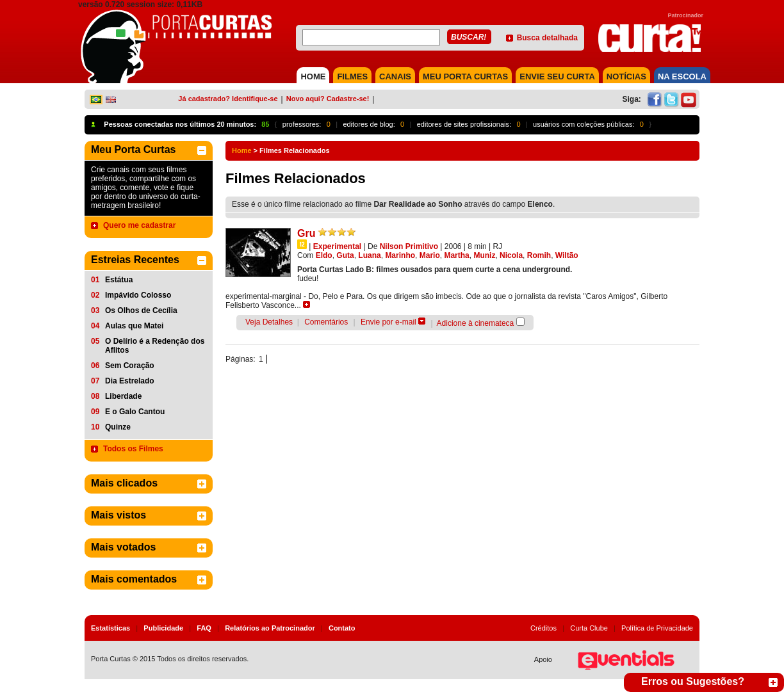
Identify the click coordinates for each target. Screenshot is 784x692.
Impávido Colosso (138, 295)
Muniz (484, 255)
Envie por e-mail (388, 322)
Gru (306, 233)
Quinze (118, 427)
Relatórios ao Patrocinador (270, 628)
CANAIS (395, 76)
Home (242, 150)
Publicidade (163, 628)
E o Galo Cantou (135, 412)
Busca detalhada (547, 38)
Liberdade (123, 396)
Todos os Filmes (133, 449)
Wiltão (567, 255)
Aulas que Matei (134, 326)
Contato (342, 628)
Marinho (400, 255)
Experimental (337, 246)
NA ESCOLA (682, 76)
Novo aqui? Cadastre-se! (328, 99)
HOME (313, 76)
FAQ (204, 628)
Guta (345, 255)
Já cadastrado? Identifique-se (228, 99)
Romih (539, 255)
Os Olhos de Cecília (141, 310)
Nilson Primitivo (409, 246)
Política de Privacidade (657, 628)
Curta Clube (589, 628)
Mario (430, 255)
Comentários (326, 322)
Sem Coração (130, 366)
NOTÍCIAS (626, 76)
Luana (369, 255)
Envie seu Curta (557, 76)
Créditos (543, 628)
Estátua (119, 280)
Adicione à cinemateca (476, 323)
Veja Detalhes (269, 322)
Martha (456, 255)
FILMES (352, 76)
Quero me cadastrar (139, 225)
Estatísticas (110, 628)
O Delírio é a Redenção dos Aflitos (155, 346)
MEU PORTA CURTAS (465, 76)
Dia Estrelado (130, 381)
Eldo (324, 255)
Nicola (511, 255)
